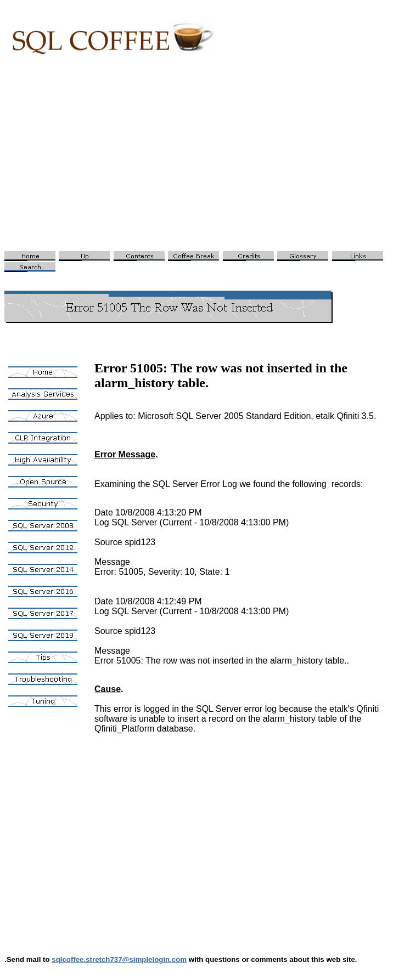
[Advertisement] (205, 162)
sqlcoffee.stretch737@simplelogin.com (119, 959)
